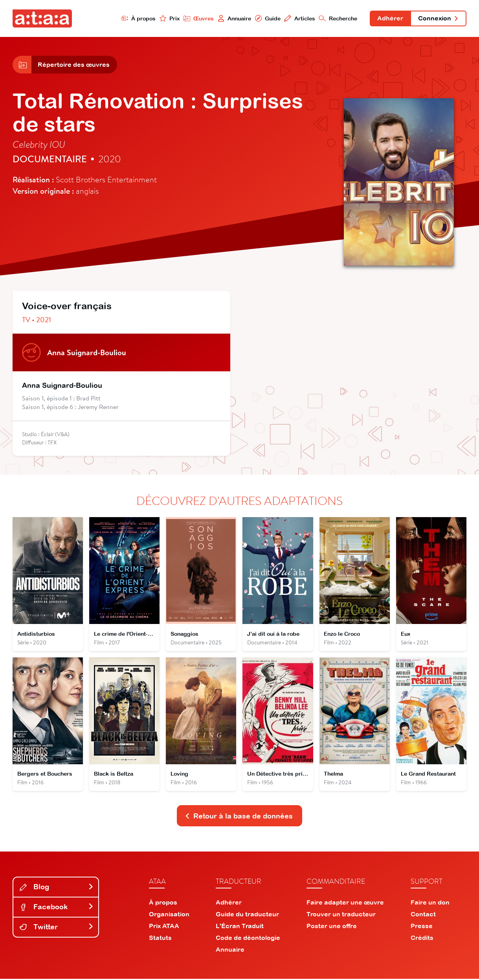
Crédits (422, 939)
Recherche (338, 18)
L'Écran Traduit (240, 927)
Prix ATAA (164, 927)
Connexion (438, 19)
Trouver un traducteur (341, 915)
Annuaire (233, 18)
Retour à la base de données (239, 817)
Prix (169, 18)
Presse (422, 927)
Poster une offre (332, 927)
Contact (423, 915)
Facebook (57, 908)
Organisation (169, 915)
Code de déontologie (248, 939)
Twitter (57, 928)
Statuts (160, 939)
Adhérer (390, 19)
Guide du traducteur (247, 915)
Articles (299, 18)
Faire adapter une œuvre (345, 903)
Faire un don (430, 903)
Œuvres (198, 18)
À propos (138, 18)
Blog (57, 888)
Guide (267, 18)
